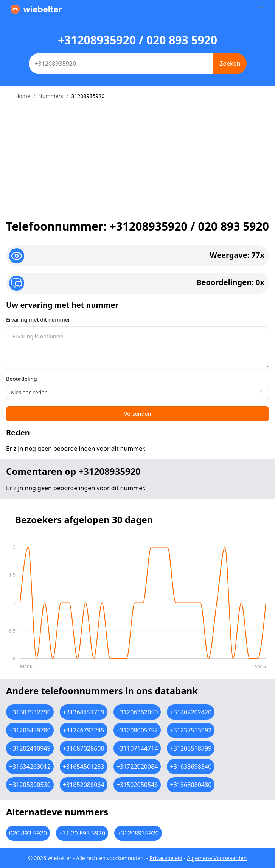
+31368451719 (84, 712)
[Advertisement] (137, 157)
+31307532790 (30, 712)
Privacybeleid (166, 858)
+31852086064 (84, 785)
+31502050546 (137, 785)
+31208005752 (137, 730)
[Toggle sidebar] (261, 9)
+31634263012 (30, 767)
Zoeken (230, 64)
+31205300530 (30, 785)
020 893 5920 (28, 833)
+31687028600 (84, 748)
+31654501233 (84, 767)
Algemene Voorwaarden (217, 858)
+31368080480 (191, 785)
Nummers (51, 96)
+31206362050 (137, 712)
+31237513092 (191, 730)
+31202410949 (30, 748)
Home (23, 96)
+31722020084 (137, 767)
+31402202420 (191, 712)
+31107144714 (137, 748)
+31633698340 (191, 767)
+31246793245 (84, 730)
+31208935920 (138, 833)
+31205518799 (191, 748)
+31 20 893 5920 (82, 833)
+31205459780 (30, 730)
